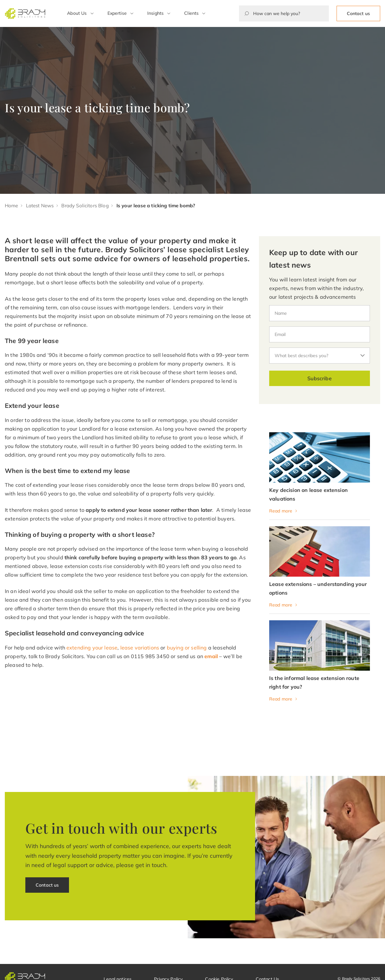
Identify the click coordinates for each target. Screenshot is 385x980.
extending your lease (92, 648)
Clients (191, 13)
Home (12, 206)
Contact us (358, 13)
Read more (281, 511)
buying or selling (187, 648)
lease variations (140, 648)
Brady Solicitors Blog (85, 206)
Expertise (117, 13)
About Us (77, 13)
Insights (155, 13)
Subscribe (319, 378)
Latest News (40, 206)
